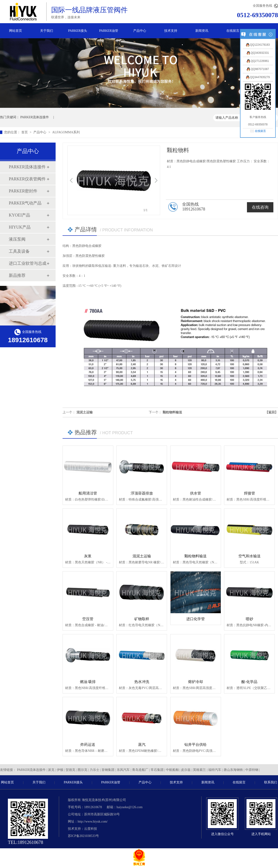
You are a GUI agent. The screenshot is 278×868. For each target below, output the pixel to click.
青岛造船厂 (140, 770)
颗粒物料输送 (172, 412)
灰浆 (88, 556)
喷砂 (250, 619)
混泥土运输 (85, 412)
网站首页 (16, 31)
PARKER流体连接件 (35, 117)
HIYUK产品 (20, 227)
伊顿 (60, 770)
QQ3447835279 (258, 77)
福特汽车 (215, 770)
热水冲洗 (142, 682)
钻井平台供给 (196, 745)
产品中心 (140, 31)
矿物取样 (142, 619)
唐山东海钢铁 (233, 770)
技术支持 (171, 31)
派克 (51, 770)
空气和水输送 (250, 556)
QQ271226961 (258, 61)
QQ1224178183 (258, 45)
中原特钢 (252, 770)
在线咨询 (260, 207)
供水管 (196, 493)
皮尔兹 (186, 770)
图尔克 (82, 770)
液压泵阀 (17, 239)
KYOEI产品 (19, 215)
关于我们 (47, 31)
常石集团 (157, 770)
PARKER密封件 (23, 191)
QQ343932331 (258, 53)
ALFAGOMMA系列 (66, 132)
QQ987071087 (258, 69)
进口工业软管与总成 (28, 263)
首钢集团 (108, 770)
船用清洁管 (88, 493)
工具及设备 (19, 251)
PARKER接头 (78, 31)
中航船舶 (172, 770)
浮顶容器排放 (142, 493)
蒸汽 (142, 745)
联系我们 (271, 782)
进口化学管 (196, 619)
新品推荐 (17, 275)
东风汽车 (123, 770)
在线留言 (233, 31)
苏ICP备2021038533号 (83, 836)
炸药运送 (88, 745)
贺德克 (70, 770)
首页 (25, 132)
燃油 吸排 (88, 682)
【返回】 (272, 412)
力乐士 (95, 770)
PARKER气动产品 (25, 203)
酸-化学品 (249, 682)
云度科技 (91, 829)
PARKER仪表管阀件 (27, 179)
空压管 (88, 619)
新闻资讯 (202, 31)
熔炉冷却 (196, 682)
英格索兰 (199, 770)
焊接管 (250, 493)
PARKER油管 (109, 31)
